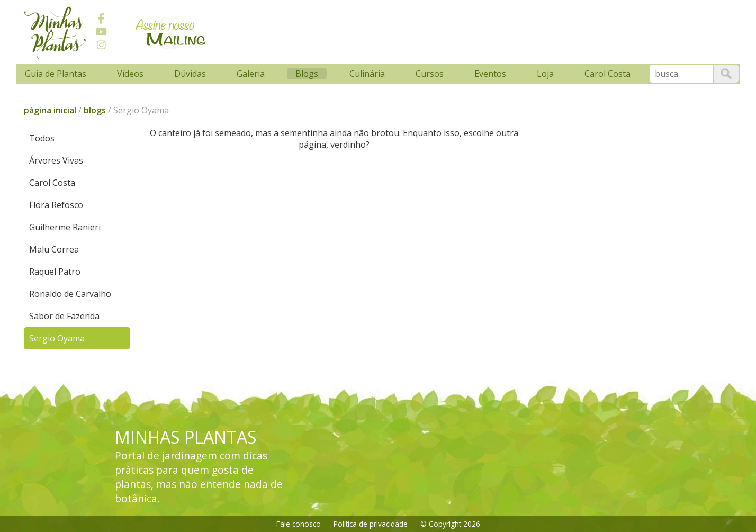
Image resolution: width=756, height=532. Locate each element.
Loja (545, 74)
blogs (95, 110)
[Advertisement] (416, 30)
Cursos (430, 74)
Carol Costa (607, 74)
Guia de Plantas (56, 74)
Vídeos (130, 74)
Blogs (307, 74)
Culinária (367, 74)
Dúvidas (190, 74)
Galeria (251, 74)
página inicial (50, 110)
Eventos (490, 74)
